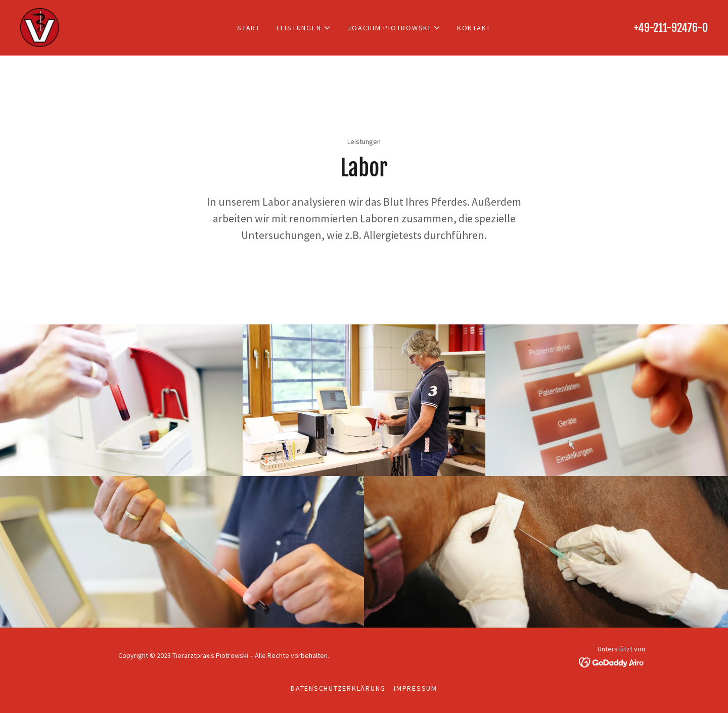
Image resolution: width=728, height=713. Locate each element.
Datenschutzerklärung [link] (338, 688)
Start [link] (249, 28)
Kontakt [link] (474, 28)
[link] (40, 26)
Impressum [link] (416, 688)
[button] (304, 28)
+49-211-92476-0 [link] (671, 28)
